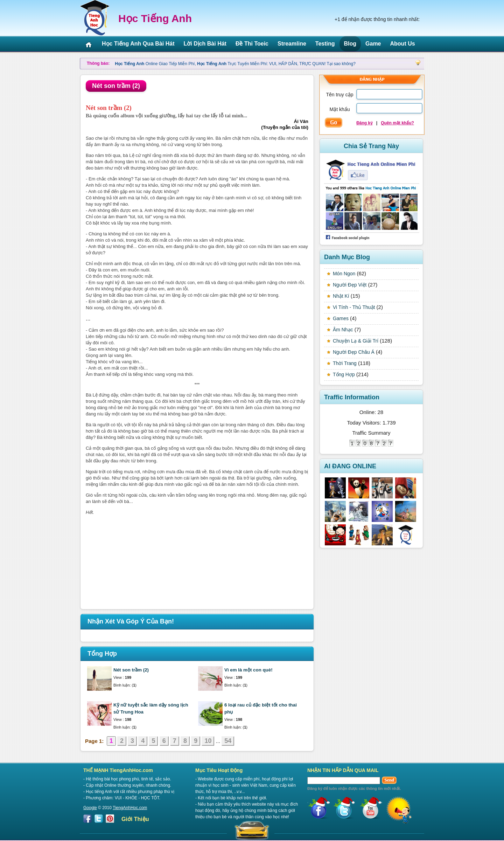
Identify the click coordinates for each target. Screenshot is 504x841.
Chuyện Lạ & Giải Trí (356, 341)
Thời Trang (345, 363)
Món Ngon (344, 274)
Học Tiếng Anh (155, 19)
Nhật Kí (341, 296)
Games (341, 318)
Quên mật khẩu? (397, 123)
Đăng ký (365, 123)
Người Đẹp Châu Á (354, 352)
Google (90, 808)
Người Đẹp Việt (350, 285)
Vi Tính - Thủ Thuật (354, 307)
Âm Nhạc (343, 330)
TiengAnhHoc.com (130, 808)
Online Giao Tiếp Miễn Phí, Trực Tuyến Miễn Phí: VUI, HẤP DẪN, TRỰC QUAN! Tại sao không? (235, 64)
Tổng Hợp (344, 374)
